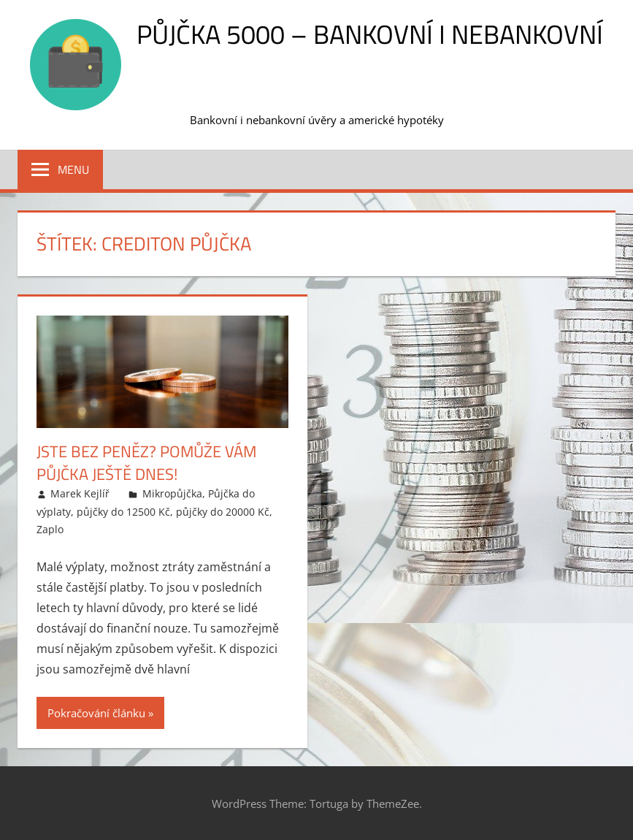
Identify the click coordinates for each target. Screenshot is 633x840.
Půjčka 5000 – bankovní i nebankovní (370, 34)
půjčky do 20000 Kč (223, 512)
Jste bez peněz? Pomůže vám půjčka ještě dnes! (146, 463)
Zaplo (50, 529)
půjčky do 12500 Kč (123, 512)
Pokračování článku (96, 713)
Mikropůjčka (172, 493)
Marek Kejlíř (80, 493)
